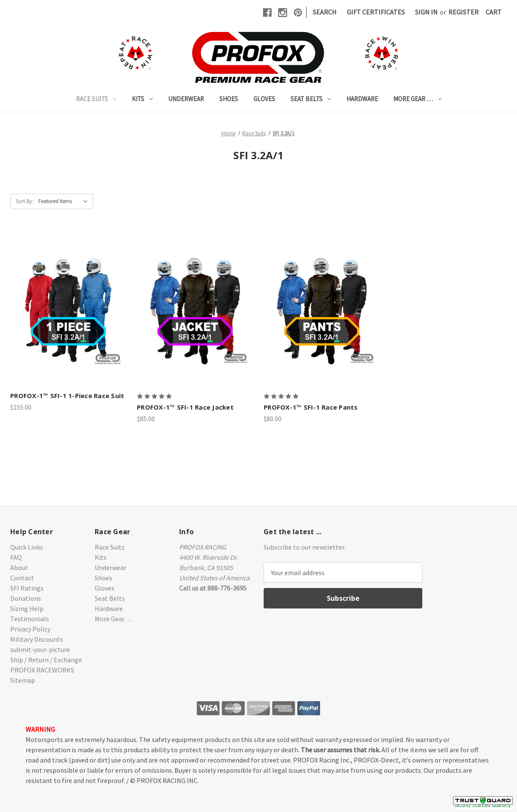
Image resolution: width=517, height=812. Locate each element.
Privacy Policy (30, 629)
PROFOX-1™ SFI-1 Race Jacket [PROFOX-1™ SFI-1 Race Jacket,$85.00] (185, 407)
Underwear (186, 99)
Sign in (426, 12)
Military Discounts (37, 639)
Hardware (362, 99)
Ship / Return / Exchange (46, 660)
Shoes (229, 99)
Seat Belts (311, 99)
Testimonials (30, 619)
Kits (142, 99)
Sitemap (23, 680)
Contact (22, 578)
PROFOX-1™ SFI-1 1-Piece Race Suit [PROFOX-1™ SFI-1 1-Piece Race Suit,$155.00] (67, 396)
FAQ (16, 557)
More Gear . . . (417, 99)
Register (463, 12)
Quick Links (27, 547)
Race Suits (96, 99)
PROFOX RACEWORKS (42, 670)
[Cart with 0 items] (494, 12)
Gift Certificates (376, 12)
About (19, 568)
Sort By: (25, 201)
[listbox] (65, 201)
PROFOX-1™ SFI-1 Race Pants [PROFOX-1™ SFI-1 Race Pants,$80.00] (311, 407)
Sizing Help (27, 608)
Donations (26, 598)
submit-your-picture (40, 649)
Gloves (264, 99)
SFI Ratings (27, 588)
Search (325, 12)
